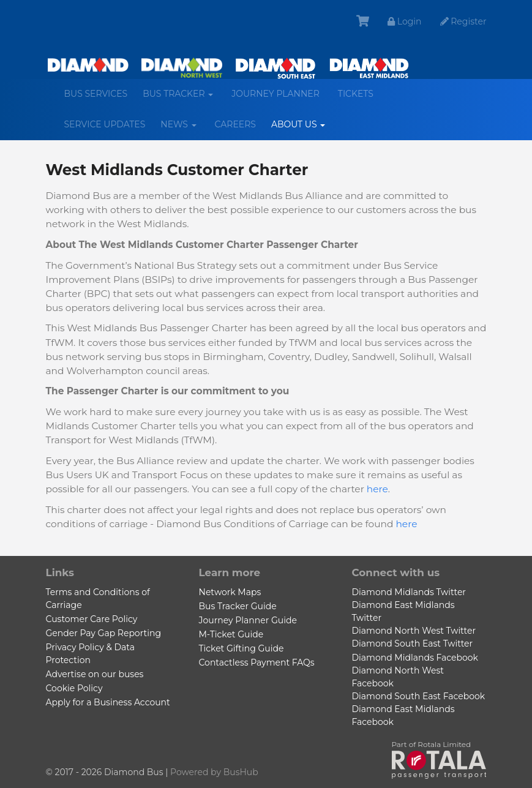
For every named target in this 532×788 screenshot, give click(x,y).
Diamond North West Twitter (414, 631)
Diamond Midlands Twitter (409, 592)
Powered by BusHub (214, 772)
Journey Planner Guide (248, 620)
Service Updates (105, 124)
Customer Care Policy (92, 619)
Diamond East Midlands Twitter (403, 611)
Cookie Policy (74, 688)
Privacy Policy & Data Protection (90, 654)
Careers (235, 124)
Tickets (356, 94)
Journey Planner (275, 94)
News (183, 129)
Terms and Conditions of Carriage (98, 599)
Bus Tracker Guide (238, 606)
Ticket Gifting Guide (242, 648)
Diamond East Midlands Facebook (403, 715)
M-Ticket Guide (231, 634)
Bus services (96, 94)
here (377, 489)
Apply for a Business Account (108, 702)
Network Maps (230, 592)
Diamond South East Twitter (413, 644)
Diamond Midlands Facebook (415, 658)
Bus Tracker (182, 98)
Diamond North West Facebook (398, 677)
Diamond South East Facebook (419, 696)
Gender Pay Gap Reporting (103, 633)
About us (303, 129)
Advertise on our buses (95, 674)
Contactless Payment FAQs (257, 662)
